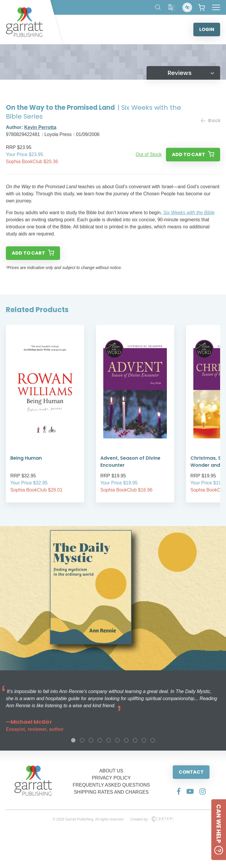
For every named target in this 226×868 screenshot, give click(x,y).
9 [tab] (144, 740)
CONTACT (191, 772)
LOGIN (207, 29)
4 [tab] (100, 740)
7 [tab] (126, 740)
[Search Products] (158, 7)
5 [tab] (109, 740)
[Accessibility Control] (187, 8)
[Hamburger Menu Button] (216, 7)
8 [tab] (135, 740)
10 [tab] (153, 740)
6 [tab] (117, 740)
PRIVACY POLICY (111, 778)
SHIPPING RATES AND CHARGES (111, 792)
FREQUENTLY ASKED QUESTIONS (111, 785)
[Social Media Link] (179, 791)
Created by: (152, 819)
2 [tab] (82, 740)
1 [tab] (73, 740)
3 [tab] (91, 740)
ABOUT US (111, 771)
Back (210, 121)
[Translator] (172, 8)
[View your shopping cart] (201, 7)
